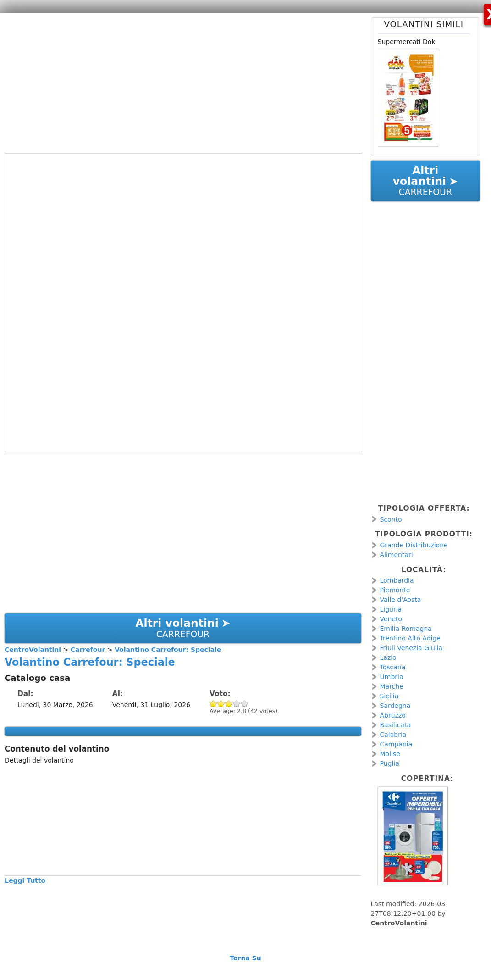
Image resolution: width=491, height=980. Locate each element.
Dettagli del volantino (39, 760)
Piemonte (395, 590)
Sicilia (389, 696)
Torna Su (245, 958)
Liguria (391, 609)
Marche (392, 686)
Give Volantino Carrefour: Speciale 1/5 (213, 704)
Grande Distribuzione (414, 545)
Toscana (393, 667)
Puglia (390, 763)
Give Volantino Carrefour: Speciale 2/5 (221, 704)
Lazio (388, 657)
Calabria (393, 735)
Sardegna (395, 706)
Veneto (391, 619)
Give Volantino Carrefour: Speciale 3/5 (229, 704)
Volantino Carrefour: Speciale (90, 662)
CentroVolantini (399, 923)
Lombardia (397, 580)
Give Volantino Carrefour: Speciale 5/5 (245, 704)
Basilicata (396, 725)
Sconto (391, 519)
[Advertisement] (179, 82)
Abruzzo (393, 715)
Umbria (392, 677)
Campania (396, 744)
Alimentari (397, 555)
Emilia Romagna (406, 629)
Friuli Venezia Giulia (411, 648)
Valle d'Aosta (401, 600)
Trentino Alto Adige (410, 638)
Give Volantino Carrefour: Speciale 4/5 (237, 704)
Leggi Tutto (25, 880)
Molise (390, 754)
